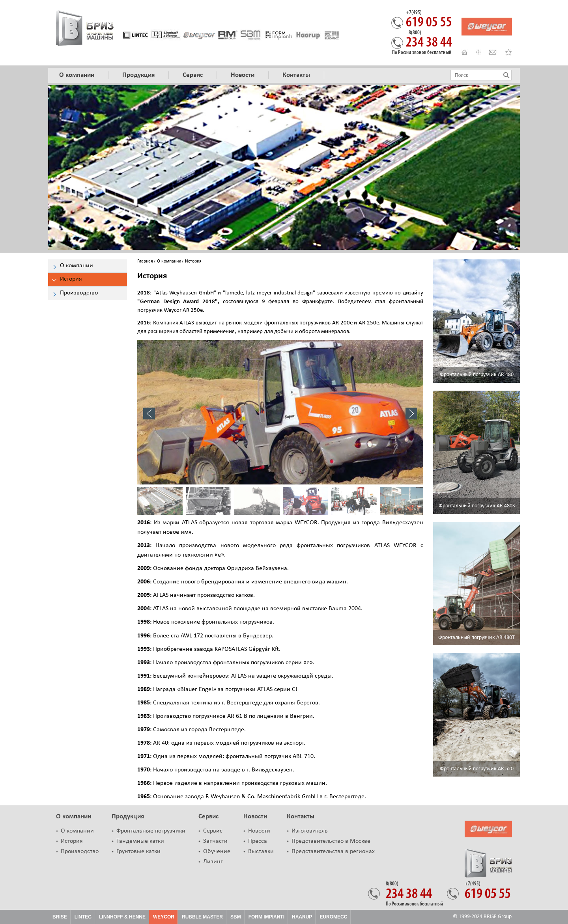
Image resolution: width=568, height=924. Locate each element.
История (72, 841)
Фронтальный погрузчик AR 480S (477, 506)
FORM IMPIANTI (266, 917)
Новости (255, 817)
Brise (60, 917)
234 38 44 (429, 40)
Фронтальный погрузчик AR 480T (476, 638)
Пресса (258, 841)
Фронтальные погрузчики (151, 831)
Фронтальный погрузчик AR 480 (477, 375)
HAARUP (302, 917)
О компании (169, 261)
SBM (236, 917)
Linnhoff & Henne (122, 917)
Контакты (301, 817)
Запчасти (215, 841)
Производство (80, 851)
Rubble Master (202, 917)
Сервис (208, 817)
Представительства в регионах (333, 851)
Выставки (261, 851)
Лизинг (213, 862)
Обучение (217, 851)
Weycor (164, 917)
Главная (145, 261)
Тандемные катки (140, 841)
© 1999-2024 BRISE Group (482, 917)
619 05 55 (429, 20)
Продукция (128, 817)
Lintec (83, 917)
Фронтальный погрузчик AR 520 (477, 769)
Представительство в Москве (331, 841)
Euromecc (333, 917)
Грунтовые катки (138, 851)
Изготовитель (310, 831)
